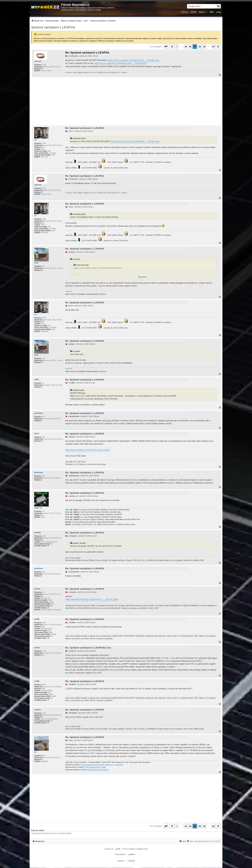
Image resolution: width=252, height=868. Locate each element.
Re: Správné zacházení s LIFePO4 (87, 53)
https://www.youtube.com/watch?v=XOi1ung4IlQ (88, 450)
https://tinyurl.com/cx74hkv (96, 767)
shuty (36, 263)
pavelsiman (39, 413)
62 (213, 47)
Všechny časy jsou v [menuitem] (207, 841)
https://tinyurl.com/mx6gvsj (98, 770)
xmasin (37, 648)
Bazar (202, 12)
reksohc (37, 589)
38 (200, 47)
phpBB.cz (132, 854)
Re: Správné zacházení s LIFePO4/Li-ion (88, 648)
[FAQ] (182, 841)
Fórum (185, 12)
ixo (35, 752)
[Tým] (190, 841)
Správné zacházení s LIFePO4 (53, 27)
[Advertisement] (126, 101)
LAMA (37, 380)
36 (190, 47)
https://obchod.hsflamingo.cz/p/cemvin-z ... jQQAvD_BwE (92, 599)
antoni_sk (38, 508)
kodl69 (37, 619)
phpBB (118, 849)
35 (186, 47)
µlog (219, 12)
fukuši (37, 434)
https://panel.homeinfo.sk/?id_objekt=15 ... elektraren (102, 765)
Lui (35, 140)
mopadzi (38, 533)
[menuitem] (73, 21)
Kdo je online (38, 830)
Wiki (212, 12)
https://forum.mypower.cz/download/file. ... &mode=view (133, 60)
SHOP (194, 12)
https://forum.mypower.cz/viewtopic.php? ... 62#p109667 (120, 63)
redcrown (38, 61)
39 (204, 47)
